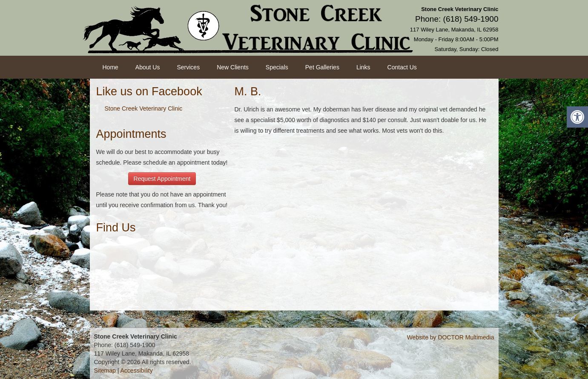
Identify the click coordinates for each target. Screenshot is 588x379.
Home (110, 67)
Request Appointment (162, 179)
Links (363, 67)
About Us (148, 67)
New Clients (233, 67)
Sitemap (105, 370)
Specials (277, 67)
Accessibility (137, 370)
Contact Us (402, 67)
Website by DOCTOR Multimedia (451, 337)
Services (188, 67)
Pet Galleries (322, 67)
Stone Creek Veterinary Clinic (144, 108)
